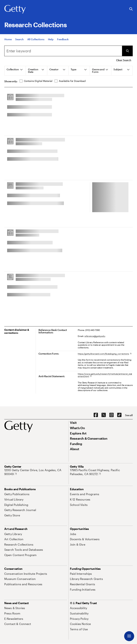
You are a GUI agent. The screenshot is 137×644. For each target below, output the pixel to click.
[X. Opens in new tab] (104, 415)
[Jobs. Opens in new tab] (73, 534)
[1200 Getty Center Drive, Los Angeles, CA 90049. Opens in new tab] (36, 472)
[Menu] (129, 636)
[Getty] (15, 9)
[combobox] (63, 51)
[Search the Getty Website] (131, 9)
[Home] (8, 40)
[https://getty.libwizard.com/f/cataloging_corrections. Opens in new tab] (105, 354)
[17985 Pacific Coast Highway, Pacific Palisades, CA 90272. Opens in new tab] (101, 472)
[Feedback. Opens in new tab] (63, 40)
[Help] (51, 40)
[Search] (19, 40)
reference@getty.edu (95, 336)
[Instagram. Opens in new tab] (111, 415)
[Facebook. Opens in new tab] (96, 415)
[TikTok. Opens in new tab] (119, 415)
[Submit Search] (127, 51)
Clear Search (124, 60)
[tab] (15, 71)
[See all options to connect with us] (129, 415)
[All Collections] (36, 40)
